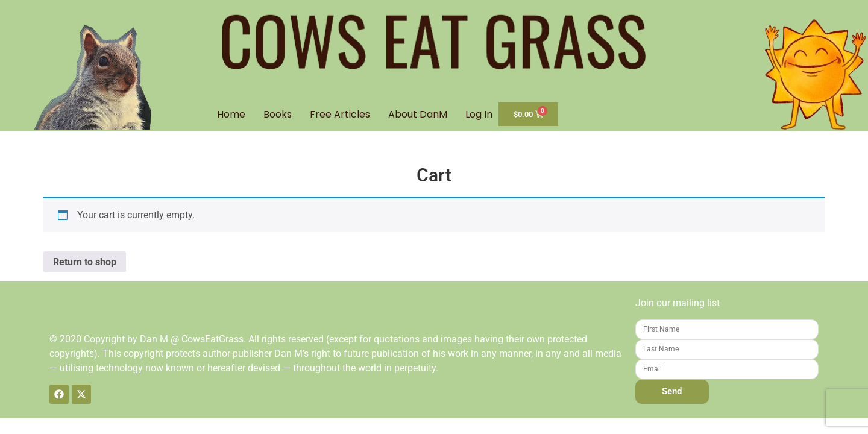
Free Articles (340, 114)
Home (231, 114)
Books (278, 114)
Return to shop (85, 262)
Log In (479, 114)
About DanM (418, 114)
